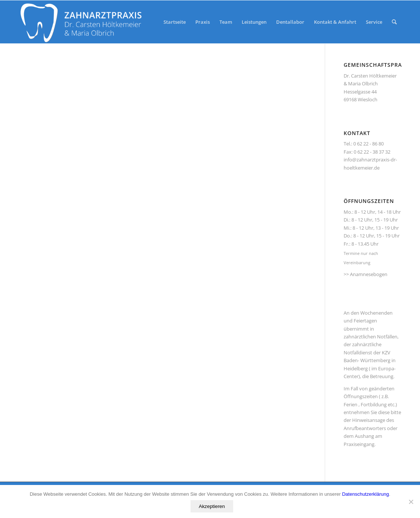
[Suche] (394, 22)
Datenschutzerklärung (366, 494)
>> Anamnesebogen (366, 274)
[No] (411, 502)
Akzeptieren (212, 506)
